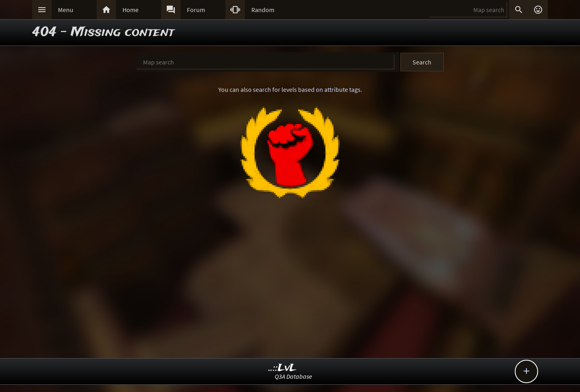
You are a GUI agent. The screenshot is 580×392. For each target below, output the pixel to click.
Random (263, 10)
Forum (196, 10)
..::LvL (283, 368)
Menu (66, 10)
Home (130, 10)
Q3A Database (293, 376)
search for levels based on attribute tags (307, 89)
